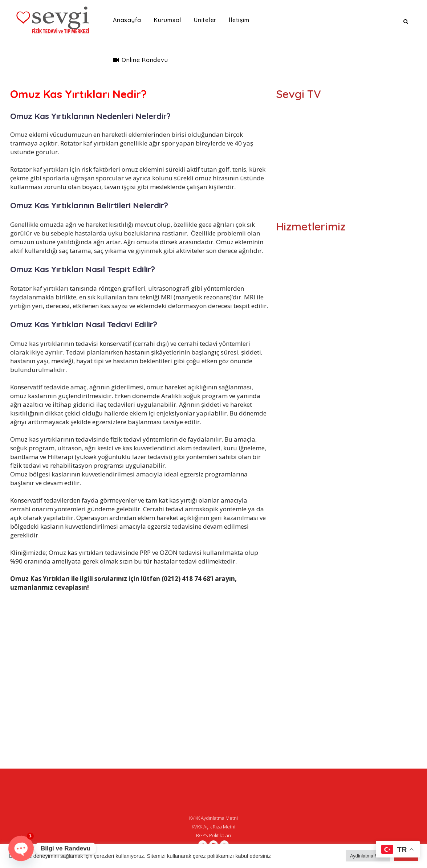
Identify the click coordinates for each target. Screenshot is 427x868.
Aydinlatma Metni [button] (368, 856)
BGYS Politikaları (213, 835)
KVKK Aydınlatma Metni (213, 818)
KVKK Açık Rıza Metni (213, 827)
